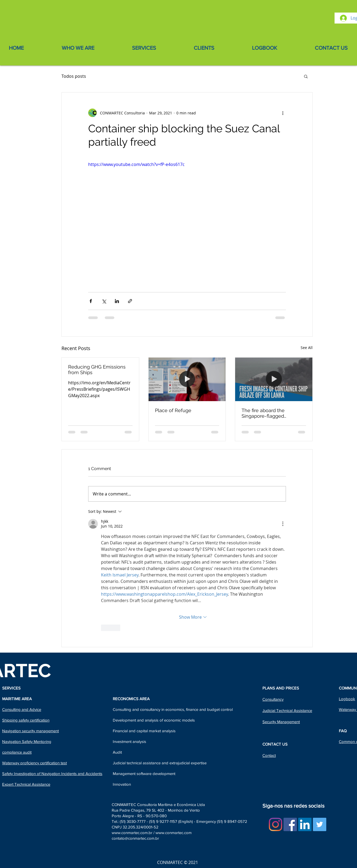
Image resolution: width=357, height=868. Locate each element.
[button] (306, 76)
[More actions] (283, 113)
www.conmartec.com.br (132, 833)
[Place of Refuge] (187, 379)
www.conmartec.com (174, 833)
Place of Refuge (173, 410)
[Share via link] (130, 301)
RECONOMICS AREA (131, 699)
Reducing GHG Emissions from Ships (97, 370)
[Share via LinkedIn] (117, 301)
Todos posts (74, 76)
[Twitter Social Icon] (320, 824)
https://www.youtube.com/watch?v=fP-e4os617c (136, 164)
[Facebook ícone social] (290, 824)
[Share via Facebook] (91, 301)
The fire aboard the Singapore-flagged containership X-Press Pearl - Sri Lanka (273, 413)
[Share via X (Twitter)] (104, 301)
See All (307, 348)
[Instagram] (275, 824)
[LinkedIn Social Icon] (305, 824)
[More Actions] (283, 524)
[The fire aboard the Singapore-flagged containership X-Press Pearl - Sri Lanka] (274, 379)
